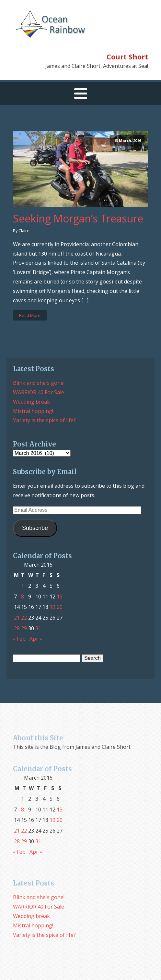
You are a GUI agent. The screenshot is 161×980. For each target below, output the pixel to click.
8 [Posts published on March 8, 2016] (23, 597)
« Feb (19, 639)
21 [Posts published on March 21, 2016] (17, 618)
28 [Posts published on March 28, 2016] (17, 628)
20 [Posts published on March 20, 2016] (60, 607)
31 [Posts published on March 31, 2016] (38, 628)
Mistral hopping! (33, 411)
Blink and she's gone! (39, 383)
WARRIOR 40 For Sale (39, 392)
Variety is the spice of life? (44, 420)
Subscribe (35, 528)
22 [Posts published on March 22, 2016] (24, 618)
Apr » (36, 639)
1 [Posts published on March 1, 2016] (23, 586)
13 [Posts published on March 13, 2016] (60, 597)
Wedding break (31, 402)
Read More (30, 315)
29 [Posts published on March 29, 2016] (24, 628)
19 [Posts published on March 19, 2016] (52, 607)
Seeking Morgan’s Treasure (78, 219)
